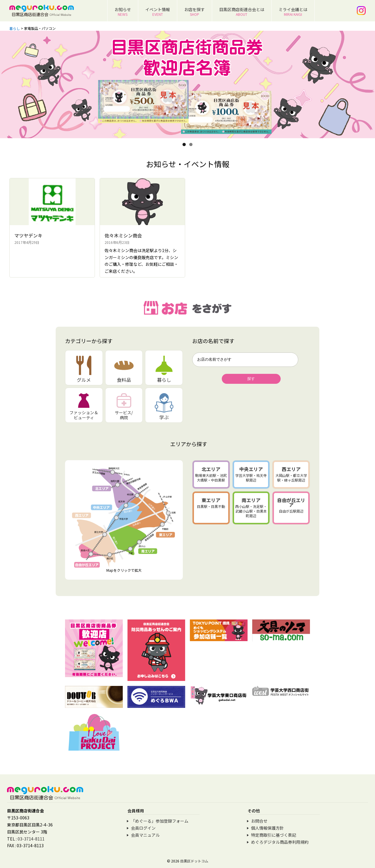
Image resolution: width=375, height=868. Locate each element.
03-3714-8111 (31, 839)
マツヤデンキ (28, 235)
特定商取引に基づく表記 (274, 835)
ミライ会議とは (293, 12)
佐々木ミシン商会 (123, 235)
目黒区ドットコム (194, 861)
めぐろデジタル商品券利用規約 (280, 842)
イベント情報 (158, 12)
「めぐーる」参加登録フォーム (160, 821)
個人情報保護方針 (267, 828)
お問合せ (259, 821)
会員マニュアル (145, 835)
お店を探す (195, 12)
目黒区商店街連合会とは (242, 12)
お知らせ (123, 12)
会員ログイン (143, 828)
